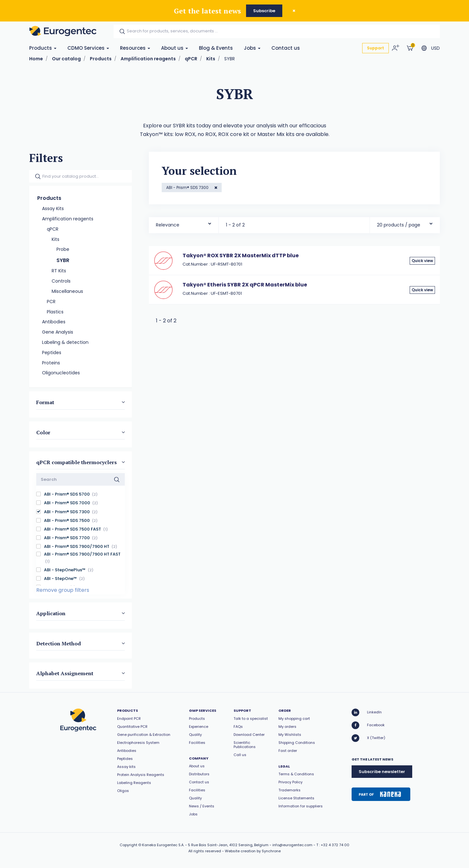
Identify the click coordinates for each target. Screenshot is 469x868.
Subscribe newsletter (382, 772)
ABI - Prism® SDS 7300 (188, 187)
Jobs (252, 48)
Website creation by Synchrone (253, 851)
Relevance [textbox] (168, 225)
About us (175, 48)
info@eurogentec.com (292, 845)
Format (45, 402)
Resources (135, 48)
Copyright (128, 845)
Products (43, 48)
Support (375, 48)
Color (43, 432)
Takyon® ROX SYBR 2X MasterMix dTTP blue (241, 255)
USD (435, 48)
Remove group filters (63, 590)
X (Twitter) (368, 738)
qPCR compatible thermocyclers (77, 462)
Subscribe (264, 11)
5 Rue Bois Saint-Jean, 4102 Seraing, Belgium (228, 845)
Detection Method (59, 643)
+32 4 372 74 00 (335, 845)
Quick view (422, 261)
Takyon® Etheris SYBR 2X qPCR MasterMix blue (245, 285)
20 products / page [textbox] (399, 225)
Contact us (286, 48)
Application (51, 613)
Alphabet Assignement (65, 673)
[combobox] (184, 223)
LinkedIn (367, 712)
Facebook (368, 725)
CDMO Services (88, 48)
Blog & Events (216, 48)
